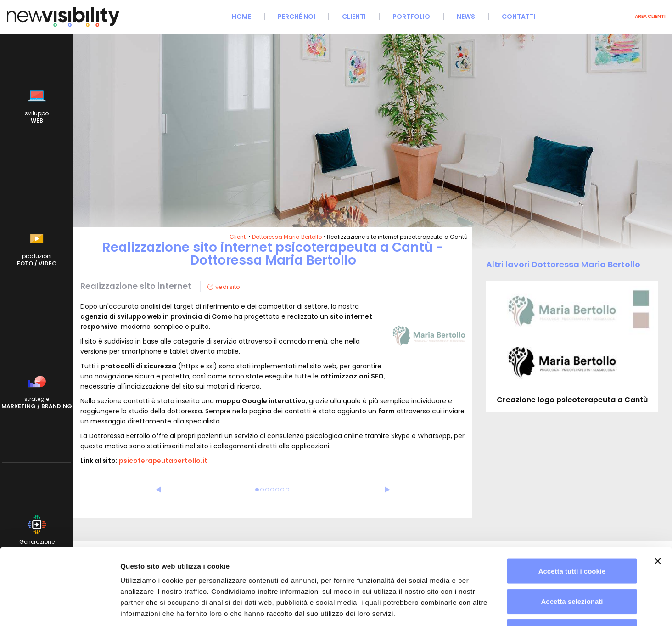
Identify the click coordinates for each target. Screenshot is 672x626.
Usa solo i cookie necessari (572, 566)
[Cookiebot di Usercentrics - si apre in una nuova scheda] (59, 608)
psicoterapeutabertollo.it (163, 461)
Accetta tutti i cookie (572, 505)
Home (241, 17)
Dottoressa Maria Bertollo (287, 237)
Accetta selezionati (572, 536)
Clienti (354, 17)
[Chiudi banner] (658, 496)
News (466, 17)
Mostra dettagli (483, 608)
